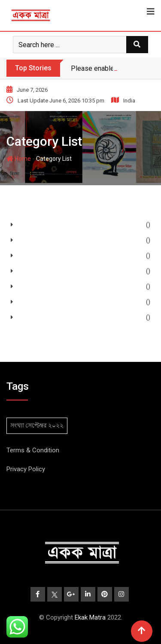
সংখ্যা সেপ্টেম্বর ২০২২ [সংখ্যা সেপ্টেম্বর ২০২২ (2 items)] (37, 425)
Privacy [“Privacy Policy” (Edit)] (17, 469)
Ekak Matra (90, 617)
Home (19, 159)
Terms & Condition (33, 450)
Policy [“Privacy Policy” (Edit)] (36, 469)
